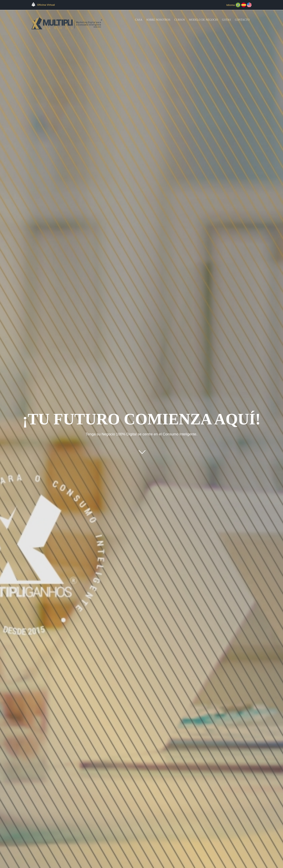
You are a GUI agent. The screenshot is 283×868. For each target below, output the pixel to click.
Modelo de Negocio (204, 20)
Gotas (227, 20)
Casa (139, 20)
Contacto (242, 20)
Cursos (180, 20)
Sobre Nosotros (158, 20)
